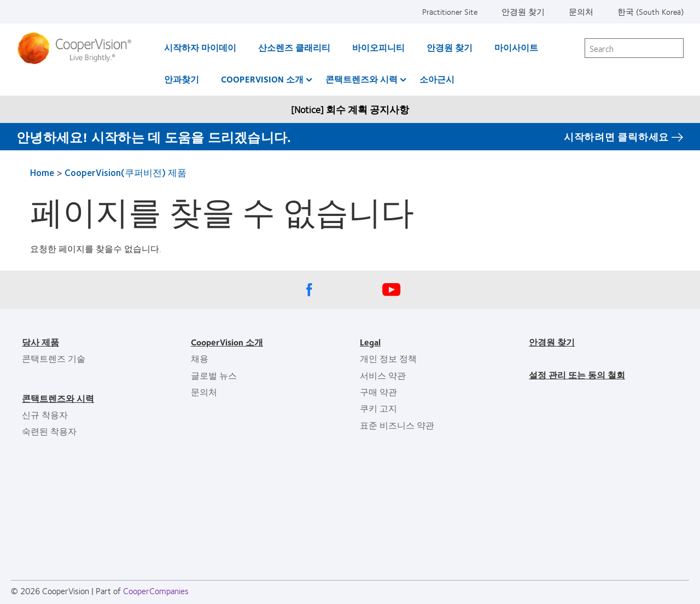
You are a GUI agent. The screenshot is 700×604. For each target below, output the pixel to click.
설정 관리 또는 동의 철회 (577, 375)
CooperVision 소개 (262, 79)
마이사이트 (516, 47)
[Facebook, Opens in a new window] (309, 292)
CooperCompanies (156, 591)
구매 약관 (378, 392)
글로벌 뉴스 (214, 375)
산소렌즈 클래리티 (294, 47)
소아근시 (437, 79)
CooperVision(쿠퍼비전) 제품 (126, 172)
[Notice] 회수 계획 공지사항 (350, 109)
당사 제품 (40, 342)
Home (42, 172)
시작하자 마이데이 (200, 47)
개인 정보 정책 (388, 358)
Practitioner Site (450, 11)
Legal (370, 342)
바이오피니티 (378, 47)
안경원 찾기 (523, 11)
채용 (200, 358)
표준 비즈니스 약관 (397, 425)
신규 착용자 (45, 415)
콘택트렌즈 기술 (54, 358)
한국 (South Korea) (651, 11)
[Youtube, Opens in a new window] (391, 292)
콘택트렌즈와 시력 (361, 79)
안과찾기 (182, 79)
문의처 (581, 11)
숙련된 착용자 (49, 431)
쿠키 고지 (378, 408)
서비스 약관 (383, 375)
